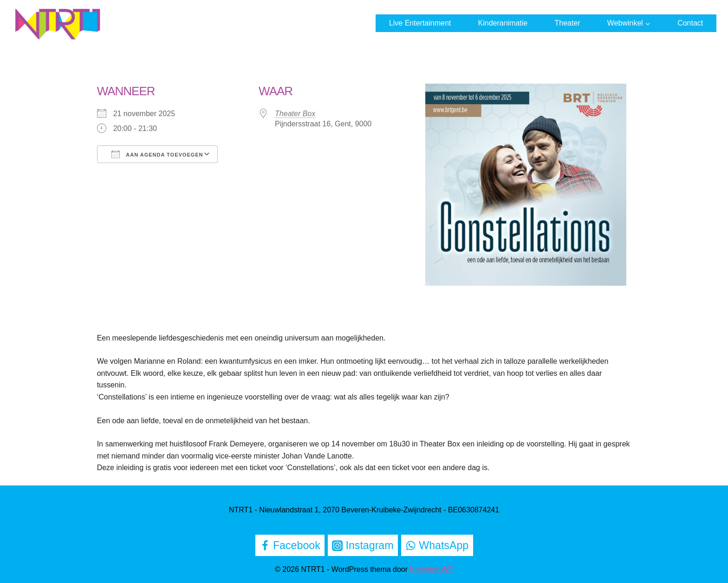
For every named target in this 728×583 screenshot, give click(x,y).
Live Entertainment (420, 23)
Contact (690, 23)
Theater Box (295, 114)
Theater (567, 23)
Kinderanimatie (503, 23)
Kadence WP (432, 569)
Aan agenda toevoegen (157, 154)
